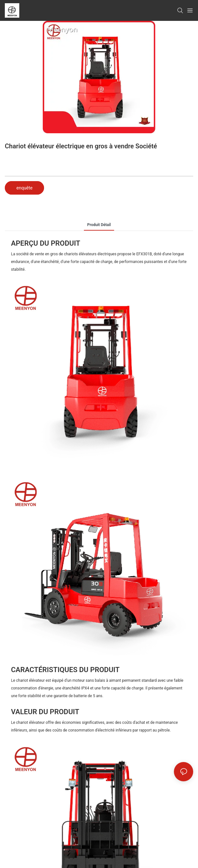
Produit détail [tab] (99, 225)
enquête (24, 188)
